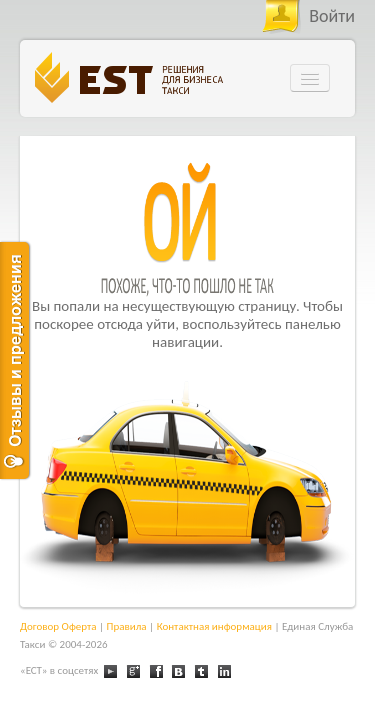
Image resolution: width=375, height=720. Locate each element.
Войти (332, 16)
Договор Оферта (58, 626)
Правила (127, 626)
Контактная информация (214, 626)
